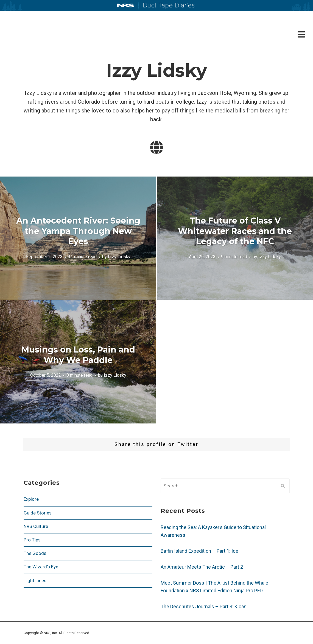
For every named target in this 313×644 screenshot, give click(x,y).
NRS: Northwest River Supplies (125, 5)
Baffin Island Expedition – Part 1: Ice (199, 551)
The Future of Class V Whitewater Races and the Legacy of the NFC (235, 231)
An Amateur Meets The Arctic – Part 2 (202, 567)
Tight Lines (35, 580)
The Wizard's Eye (41, 567)
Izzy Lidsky (119, 257)
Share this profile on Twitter (156, 444)
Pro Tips (32, 540)
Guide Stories (38, 513)
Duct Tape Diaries (167, 6)
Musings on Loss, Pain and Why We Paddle (78, 355)
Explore (31, 499)
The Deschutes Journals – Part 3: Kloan (204, 606)
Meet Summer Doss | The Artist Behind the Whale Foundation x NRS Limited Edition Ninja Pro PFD (214, 587)
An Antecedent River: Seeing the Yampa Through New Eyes (78, 231)
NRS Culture (36, 526)
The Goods (35, 553)
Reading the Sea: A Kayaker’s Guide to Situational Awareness (213, 531)
